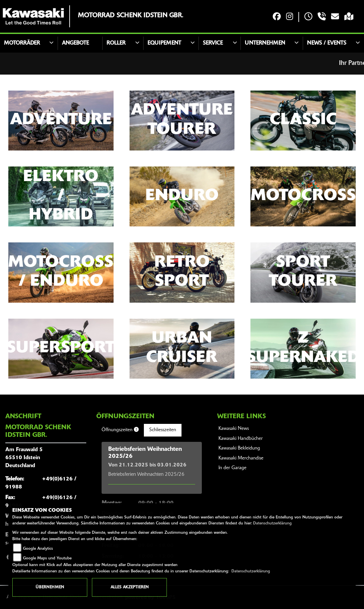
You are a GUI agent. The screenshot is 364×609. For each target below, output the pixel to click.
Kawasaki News (234, 429)
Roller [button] (116, 43)
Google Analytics (38, 549)
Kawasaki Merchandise (241, 458)
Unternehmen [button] (265, 43)
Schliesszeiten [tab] (163, 430)
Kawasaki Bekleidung (239, 448)
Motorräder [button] (22, 43)
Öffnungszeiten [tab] (120, 430)
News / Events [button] (327, 43)
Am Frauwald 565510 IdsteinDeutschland (24, 458)
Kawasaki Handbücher (241, 439)
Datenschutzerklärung (272, 523)
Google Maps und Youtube (47, 558)
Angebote (75, 43)
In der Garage (232, 468)
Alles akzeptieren (130, 587)
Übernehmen (50, 587)
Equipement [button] (164, 43)
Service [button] (213, 43)
